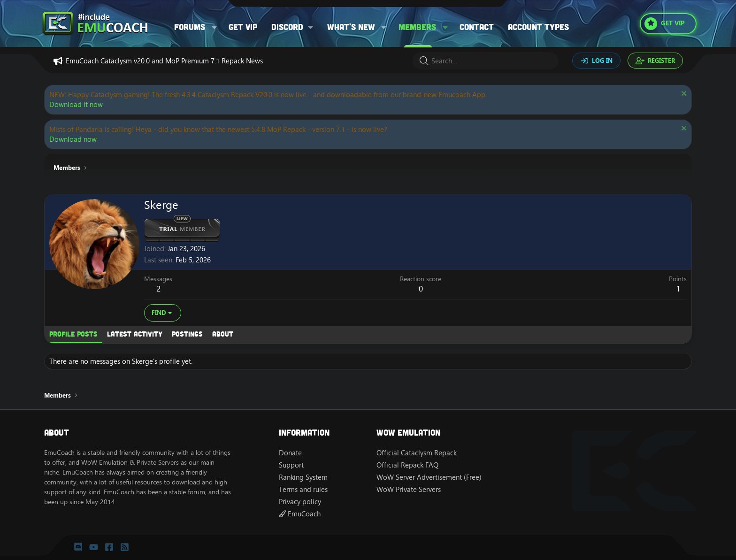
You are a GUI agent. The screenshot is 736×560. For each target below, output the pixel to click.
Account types (538, 27)
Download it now (76, 104)
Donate (290, 453)
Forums (190, 27)
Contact (477, 27)
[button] (215, 27)
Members (417, 27)
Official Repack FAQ (407, 465)
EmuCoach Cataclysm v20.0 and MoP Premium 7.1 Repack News (164, 61)
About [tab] (223, 334)
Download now (73, 139)
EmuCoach (300, 514)
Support (291, 465)
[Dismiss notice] (683, 95)
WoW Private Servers (409, 489)
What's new (351, 27)
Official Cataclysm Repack (417, 453)
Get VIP (243, 27)
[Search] (485, 61)
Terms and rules (303, 489)
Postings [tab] (187, 334)
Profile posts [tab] (73, 334)
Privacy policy (300, 502)
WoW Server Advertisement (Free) (429, 477)
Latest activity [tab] (135, 334)
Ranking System (303, 477)
